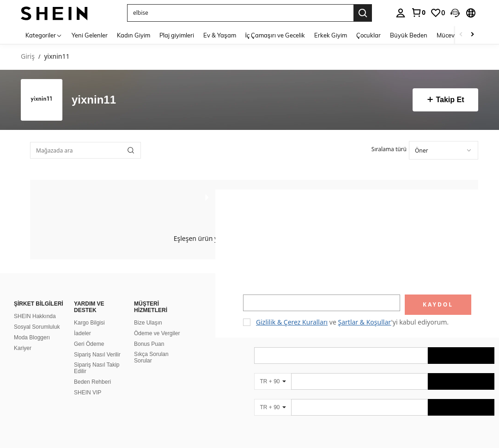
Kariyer (23, 348)
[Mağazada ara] (85, 150)
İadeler (82, 333)
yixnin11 (94, 100)
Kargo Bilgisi (89, 323)
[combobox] (444, 150)
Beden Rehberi (92, 382)
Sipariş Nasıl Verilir (97, 355)
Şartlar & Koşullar (365, 322)
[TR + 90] (273, 381)
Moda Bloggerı (32, 338)
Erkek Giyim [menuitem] (331, 35)
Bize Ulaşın (148, 323)
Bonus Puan (149, 344)
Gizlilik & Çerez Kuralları (292, 322)
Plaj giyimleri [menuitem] (177, 35)
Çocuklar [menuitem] (368, 35)
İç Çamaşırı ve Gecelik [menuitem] (275, 35)
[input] (322, 303)
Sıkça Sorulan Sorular (151, 357)
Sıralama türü (389, 149)
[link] (418, 12)
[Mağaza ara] (131, 150)
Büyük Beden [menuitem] (409, 35)
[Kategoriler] (44, 35)
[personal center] (401, 13)
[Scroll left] (461, 35)
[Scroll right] (472, 35)
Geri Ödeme (89, 344)
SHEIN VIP (88, 393)
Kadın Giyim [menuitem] (134, 35)
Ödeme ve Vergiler (157, 333)
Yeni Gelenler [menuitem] (90, 35)
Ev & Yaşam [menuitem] (220, 35)
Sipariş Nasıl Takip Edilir (97, 368)
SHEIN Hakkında (35, 316)
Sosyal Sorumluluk (37, 327)
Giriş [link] (28, 57)
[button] (455, 13)
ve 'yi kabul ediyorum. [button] (352, 322)
